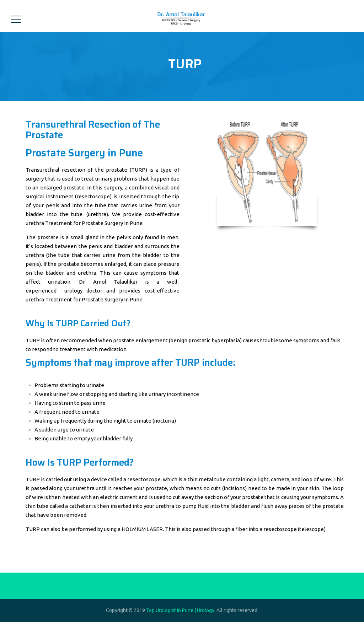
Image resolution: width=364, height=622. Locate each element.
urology (73, 291)
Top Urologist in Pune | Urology (180, 610)
